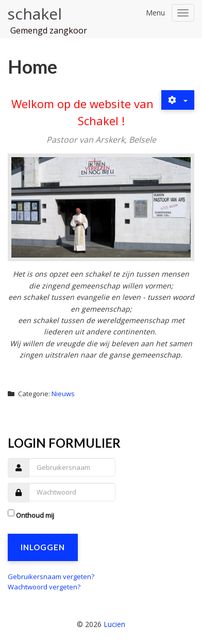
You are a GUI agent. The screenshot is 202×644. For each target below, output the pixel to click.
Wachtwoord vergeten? (44, 587)
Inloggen (43, 547)
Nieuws (63, 394)
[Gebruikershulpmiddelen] (178, 100)
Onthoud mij (35, 515)
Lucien (114, 624)
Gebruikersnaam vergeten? (51, 577)
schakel (35, 14)
